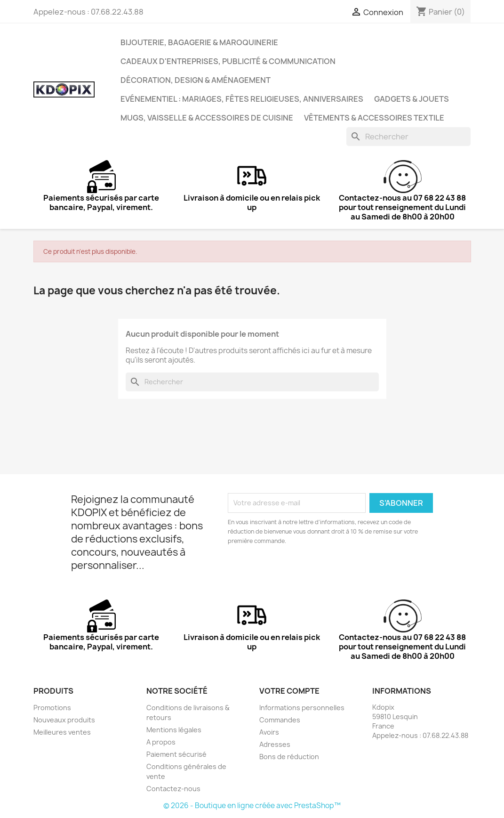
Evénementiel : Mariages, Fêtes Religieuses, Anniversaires (242, 99)
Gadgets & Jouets (412, 99)
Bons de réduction (289, 757)
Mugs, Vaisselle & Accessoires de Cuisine (207, 118)
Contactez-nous (173, 789)
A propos (161, 742)
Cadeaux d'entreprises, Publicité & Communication (228, 61)
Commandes (280, 720)
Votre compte (289, 691)
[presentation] (306, 572)
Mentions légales (174, 730)
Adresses (275, 744)
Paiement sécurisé (176, 754)
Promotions (52, 708)
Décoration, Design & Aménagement (196, 80)
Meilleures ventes (62, 732)
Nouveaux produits (64, 720)
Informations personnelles (302, 708)
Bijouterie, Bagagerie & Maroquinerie (199, 42)
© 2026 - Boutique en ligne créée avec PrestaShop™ (252, 806)
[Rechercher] (408, 137)
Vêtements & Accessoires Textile (374, 118)
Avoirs (269, 732)
